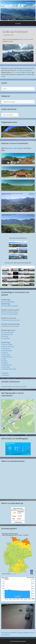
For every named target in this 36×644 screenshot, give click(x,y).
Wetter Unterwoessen (18, 508)
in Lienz (4, 359)
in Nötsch (4, 361)
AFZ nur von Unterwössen (10, 314)
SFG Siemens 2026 (7, 334)
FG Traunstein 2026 (7, 332)
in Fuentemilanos (7, 357)
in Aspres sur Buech (8, 347)
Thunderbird (18, 72)
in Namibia (5, 373)
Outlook (28, 72)
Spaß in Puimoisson (25, 39)
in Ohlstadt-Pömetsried (9, 369)
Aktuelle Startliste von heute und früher (14, 387)
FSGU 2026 (5, 336)
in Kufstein (5, 363)
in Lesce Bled (5, 367)
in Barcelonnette (7, 351)
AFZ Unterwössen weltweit (10, 306)
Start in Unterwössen (8, 302)
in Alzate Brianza (7, 365)
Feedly (3, 76)
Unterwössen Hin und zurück (10, 320)
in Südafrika (5, 375)
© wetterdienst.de (18, 522)
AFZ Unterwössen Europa (9, 312)
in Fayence (5, 353)
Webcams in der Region (14, 148)
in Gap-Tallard (6, 355)
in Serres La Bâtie (7, 345)
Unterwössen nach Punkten (10, 326)
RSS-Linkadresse (19, 70)
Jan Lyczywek (5, 338)
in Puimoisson (6, 349)
